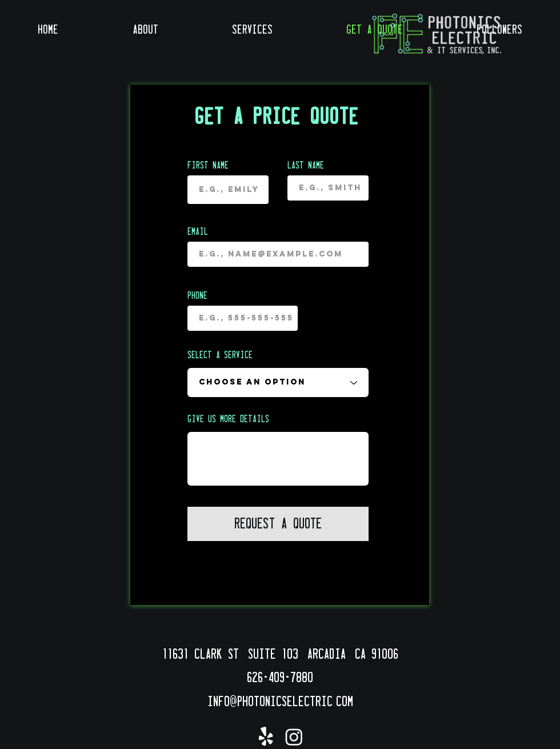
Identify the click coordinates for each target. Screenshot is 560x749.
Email (198, 232)
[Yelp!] (266, 737)
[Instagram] (294, 737)
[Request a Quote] (278, 524)
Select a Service (220, 355)
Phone (197, 296)
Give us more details (228, 419)
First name (208, 166)
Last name (306, 166)
